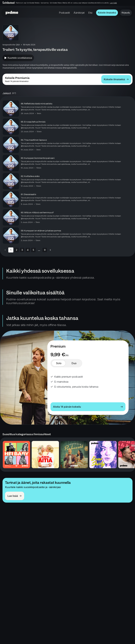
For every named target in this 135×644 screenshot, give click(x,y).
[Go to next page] (50, 250)
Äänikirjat (79, 13)
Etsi (90, 13)
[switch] (59, 363)
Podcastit (64, 13)
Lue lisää (113, 3)
